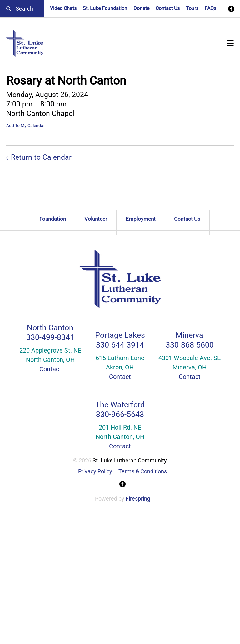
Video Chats (63, 8)
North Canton (50, 328)
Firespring (138, 499)
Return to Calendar (41, 157)
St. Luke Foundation (105, 8)
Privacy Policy (95, 471)
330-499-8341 (50, 337)
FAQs (210, 8)
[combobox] (22, 9)
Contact (50, 369)
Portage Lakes (120, 335)
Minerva (190, 335)
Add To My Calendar (26, 126)
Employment (141, 219)
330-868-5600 (190, 345)
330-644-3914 (120, 345)
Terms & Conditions (143, 471)
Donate (141, 8)
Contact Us (168, 8)
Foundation (53, 219)
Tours (192, 8)
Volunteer (96, 219)
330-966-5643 (120, 414)
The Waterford (120, 405)
